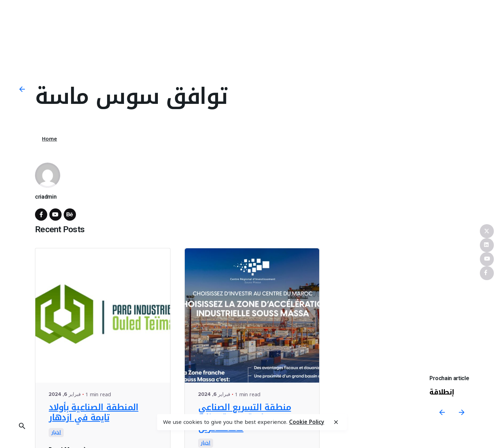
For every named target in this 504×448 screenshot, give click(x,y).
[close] (336, 422)
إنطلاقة (442, 392)
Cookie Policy (307, 422)
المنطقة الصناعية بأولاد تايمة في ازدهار (93, 413)
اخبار (56, 433)
